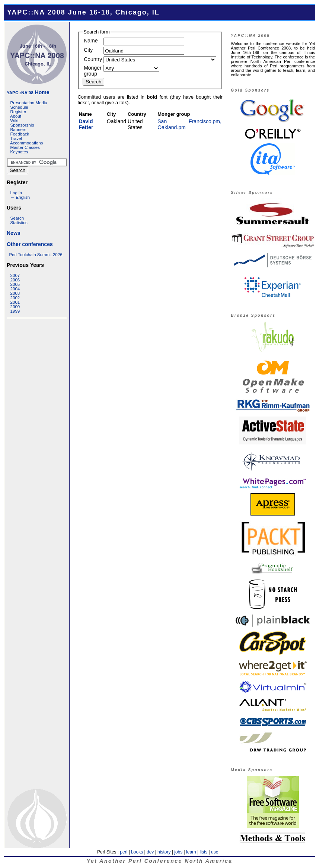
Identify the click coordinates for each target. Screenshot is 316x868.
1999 (15, 311)
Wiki (15, 121)
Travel (16, 138)
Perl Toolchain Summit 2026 (36, 255)
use (215, 852)
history (164, 852)
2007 (15, 275)
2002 (15, 298)
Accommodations (26, 143)
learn (191, 852)
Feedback (20, 134)
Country (93, 59)
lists (204, 852)
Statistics (19, 223)
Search (17, 218)
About (16, 116)
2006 (15, 280)
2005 (15, 284)
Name (91, 41)
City (88, 50)
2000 (15, 307)
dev (150, 852)
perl (124, 852)
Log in (16, 193)
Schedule (19, 107)
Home (28, 92)
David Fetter (86, 124)
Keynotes (19, 152)
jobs (178, 852)
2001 (15, 302)
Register (18, 112)
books (137, 852)
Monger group (92, 71)
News (14, 233)
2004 (15, 289)
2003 (15, 293)
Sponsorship (22, 125)
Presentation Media (29, 103)
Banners (18, 130)
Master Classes (25, 147)
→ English (20, 197)
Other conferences (30, 244)
